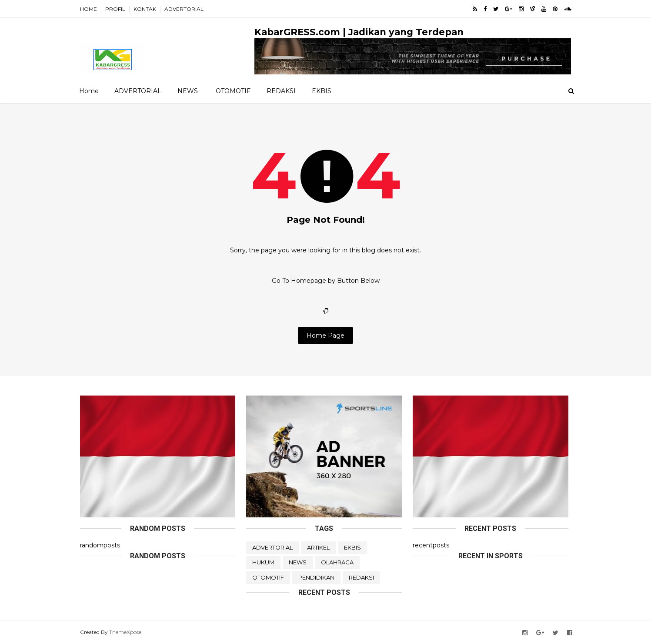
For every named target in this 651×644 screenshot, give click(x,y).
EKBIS (322, 91)
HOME (88, 9)
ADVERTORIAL (184, 9)
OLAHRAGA (337, 562)
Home (89, 91)
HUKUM (263, 562)
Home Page (325, 335)
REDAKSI (281, 91)
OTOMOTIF (233, 91)
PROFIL (115, 9)
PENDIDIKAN (316, 577)
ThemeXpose (125, 632)
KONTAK (145, 9)
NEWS (188, 91)
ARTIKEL (318, 547)
